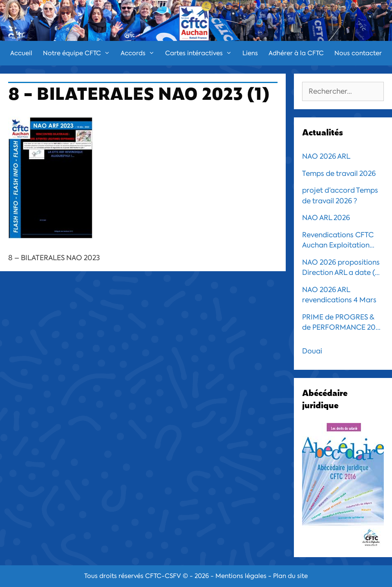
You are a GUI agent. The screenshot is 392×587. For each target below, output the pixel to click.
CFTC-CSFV (163, 576)
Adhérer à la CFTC (296, 53)
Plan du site (290, 576)
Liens (250, 53)
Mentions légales (241, 576)
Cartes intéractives (201, 53)
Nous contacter (358, 53)
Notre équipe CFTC (79, 53)
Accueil (21, 53)
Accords (140, 53)
